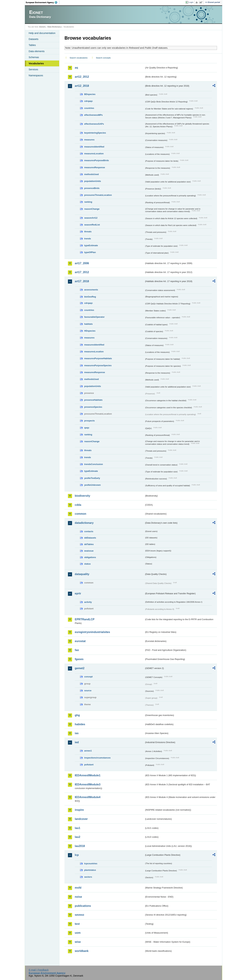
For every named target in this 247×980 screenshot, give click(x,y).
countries (89, 108)
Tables (32, 45)
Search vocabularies (79, 58)
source (88, 691)
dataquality (82, 574)
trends (88, 239)
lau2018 (80, 846)
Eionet (42, 27)
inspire (79, 810)
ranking (88, 202)
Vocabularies (36, 63)
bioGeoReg (90, 297)
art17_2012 (82, 272)
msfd (78, 888)
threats (88, 232)
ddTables (89, 544)
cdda (78, 505)
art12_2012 (82, 77)
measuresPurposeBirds (97, 160)
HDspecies (90, 331)
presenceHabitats (93, 400)
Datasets (34, 39)
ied (77, 742)
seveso (79, 915)
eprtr (78, 593)
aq (76, 68)
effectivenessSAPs (94, 124)
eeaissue (89, 551)
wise (78, 942)
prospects (89, 421)
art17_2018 (82, 281)
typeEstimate (91, 245)
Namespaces (36, 75)
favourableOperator (94, 317)
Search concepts (103, 58)
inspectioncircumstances (97, 758)
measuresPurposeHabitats (98, 358)
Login (191, 2)
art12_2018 (82, 86)
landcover (81, 819)
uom (78, 933)
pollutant (89, 765)
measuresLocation (94, 154)
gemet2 (80, 668)
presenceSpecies (93, 407)
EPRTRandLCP (85, 619)
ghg (77, 715)
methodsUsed (92, 174)
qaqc (87, 428)
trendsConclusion (94, 464)
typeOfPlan (90, 252)
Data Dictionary (54, 27)
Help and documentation (42, 33)
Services (33, 69)
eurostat (80, 641)
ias (77, 733)
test (77, 924)
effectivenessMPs (93, 115)
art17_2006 (82, 263)
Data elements (37, 51)
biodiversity (83, 496)
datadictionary (84, 523)
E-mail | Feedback (39, 970)
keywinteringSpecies (95, 133)
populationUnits (93, 181)
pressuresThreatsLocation (98, 195)
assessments (91, 290)
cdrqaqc (89, 101)
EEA (43, 2)
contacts (89, 531)
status (87, 564)
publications (83, 906)
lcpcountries (91, 864)
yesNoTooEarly (92, 478)
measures (89, 140)
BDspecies (90, 94)
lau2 (78, 837)
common (81, 514)
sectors (88, 877)
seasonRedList (92, 225)
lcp (77, 855)
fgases (79, 659)
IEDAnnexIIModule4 (88, 797)
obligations (90, 557)
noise (78, 897)
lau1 (78, 828)
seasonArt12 (91, 218)
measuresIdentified (94, 147)
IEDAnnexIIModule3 (88, 784)
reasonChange (92, 209)
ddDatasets (90, 538)
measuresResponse (95, 167)
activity (88, 602)
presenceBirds (92, 188)
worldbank (82, 951)
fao (77, 650)
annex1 (88, 751)
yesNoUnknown (92, 485)
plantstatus (90, 870)
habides (80, 724)
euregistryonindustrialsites (92, 632)
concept (88, 677)
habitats (88, 324)
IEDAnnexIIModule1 (88, 775)
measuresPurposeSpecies (98, 365)
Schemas (34, 57)
